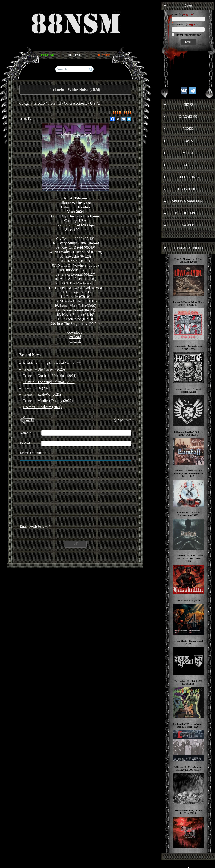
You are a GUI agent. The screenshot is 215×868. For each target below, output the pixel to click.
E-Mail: (176, 14)
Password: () (185, 24)
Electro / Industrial (48, 103)
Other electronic (76, 103)
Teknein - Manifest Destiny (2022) (48, 401)
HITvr (28, 118)
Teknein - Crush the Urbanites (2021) (50, 376)
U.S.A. (95, 103)
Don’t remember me (188, 35)
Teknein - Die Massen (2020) (44, 369)
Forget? (192, 24)
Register (188, 14)
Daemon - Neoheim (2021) (42, 407)
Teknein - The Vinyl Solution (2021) (49, 382)
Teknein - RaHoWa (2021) (42, 394)
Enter (188, 42)
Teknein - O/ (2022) (37, 388)
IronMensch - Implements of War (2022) (52, 363)
